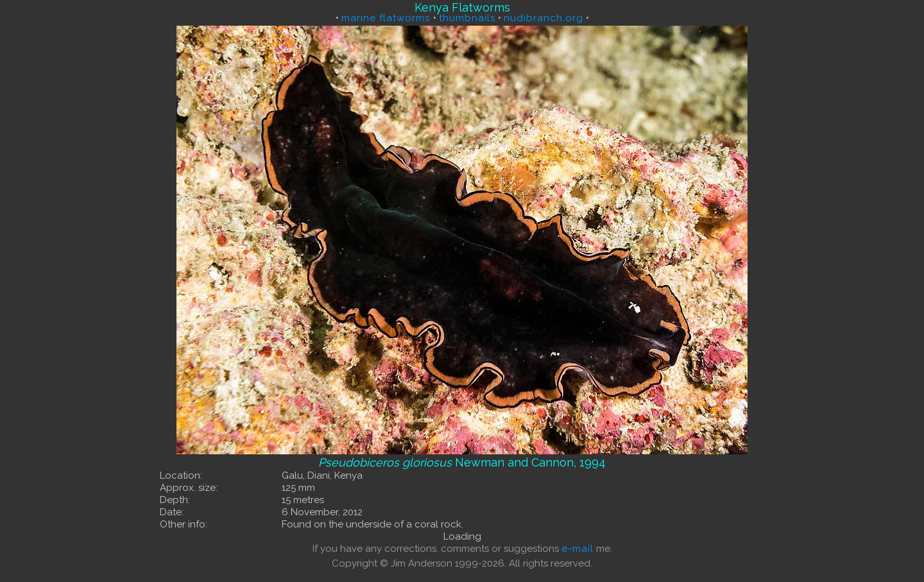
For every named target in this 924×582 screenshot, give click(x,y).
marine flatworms (387, 18)
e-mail (577, 549)
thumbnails (467, 18)
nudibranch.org (543, 18)
